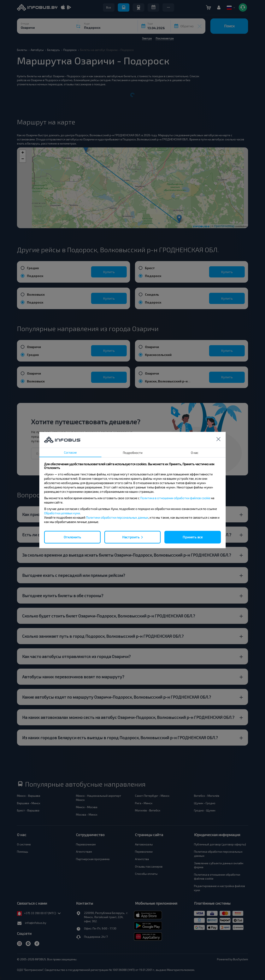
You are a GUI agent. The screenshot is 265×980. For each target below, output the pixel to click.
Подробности (133, 453)
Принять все (193, 537)
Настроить (131, 537)
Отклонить (72, 537)
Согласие (70, 452)
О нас (195, 453)
